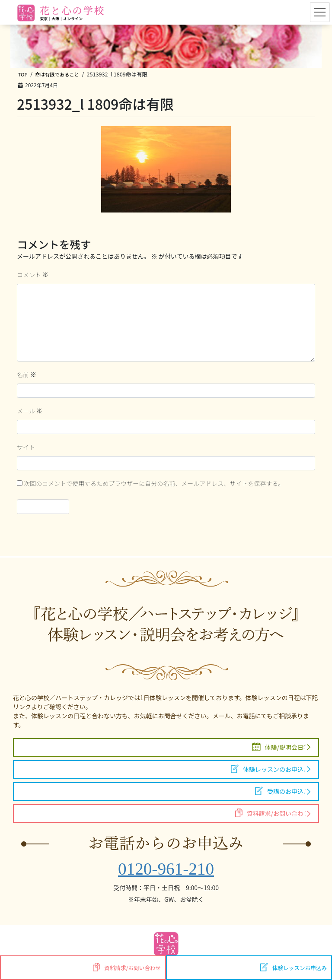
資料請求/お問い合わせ (272, 813)
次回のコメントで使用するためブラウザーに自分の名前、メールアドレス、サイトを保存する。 (154, 483)
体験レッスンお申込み (294, 967)
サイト (26, 447)
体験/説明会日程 (281, 747)
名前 (27, 374)
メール (30, 411)
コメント (33, 275)
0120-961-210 (166, 869)
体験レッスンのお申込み (270, 769)
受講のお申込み (282, 791)
